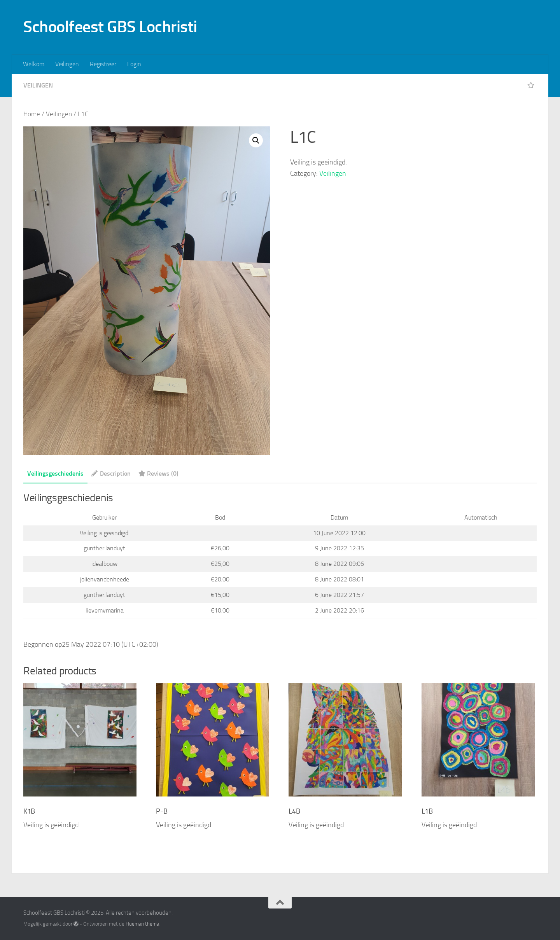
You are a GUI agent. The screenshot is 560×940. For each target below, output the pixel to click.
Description (111, 474)
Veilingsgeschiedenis (55, 474)
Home (32, 114)
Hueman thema (142, 924)
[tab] (55, 476)
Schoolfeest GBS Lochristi (110, 27)
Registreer (103, 64)
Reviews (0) (158, 474)
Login (134, 64)
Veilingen (67, 64)
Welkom (34, 64)
